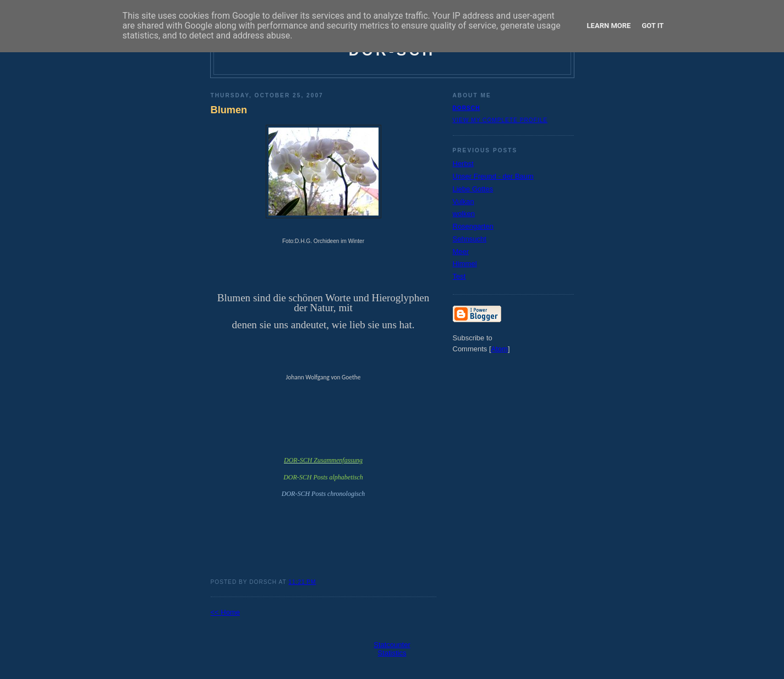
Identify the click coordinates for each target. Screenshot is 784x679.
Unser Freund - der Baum (493, 176)
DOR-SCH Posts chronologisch (324, 494)
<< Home (225, 612)
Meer (461, 252)
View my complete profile (500, 120)
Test (459, 276)
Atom (500, 349)
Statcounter (392, 645)
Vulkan (464, 202)
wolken (464, 214)
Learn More (609, 26)
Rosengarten (473, 226)
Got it (653, 26)
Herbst (463, 164)
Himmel (465, 264)
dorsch (467, 108)
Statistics (392, 653)
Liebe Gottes (473, 189)
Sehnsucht (470, 239)
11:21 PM (302, 582)
